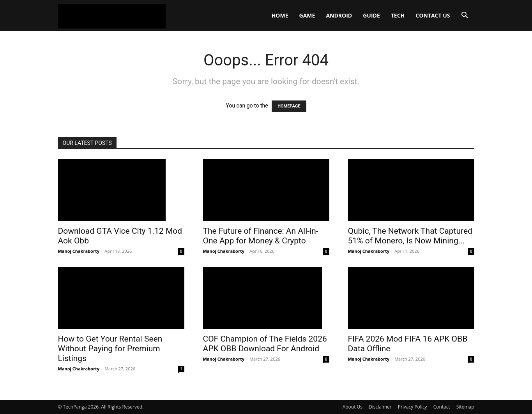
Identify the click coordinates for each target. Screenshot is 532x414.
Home (280, 15)
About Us (353, 407)
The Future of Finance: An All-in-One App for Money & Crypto (261, 236)
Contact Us (433, 15)
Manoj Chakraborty (79, 251)
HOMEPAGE (289, 106)
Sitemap (465, 407)
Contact (442, 407)
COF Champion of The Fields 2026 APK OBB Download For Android (265, 344)
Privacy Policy (413, 407)
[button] (465, 16)
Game (307, 15)
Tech (398, 15)
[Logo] (112, 16)
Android (339, 15)
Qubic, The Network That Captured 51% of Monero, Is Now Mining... (410, 236)
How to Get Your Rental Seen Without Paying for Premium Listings (110, 349)
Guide (371, 15)
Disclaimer (380, 407)
